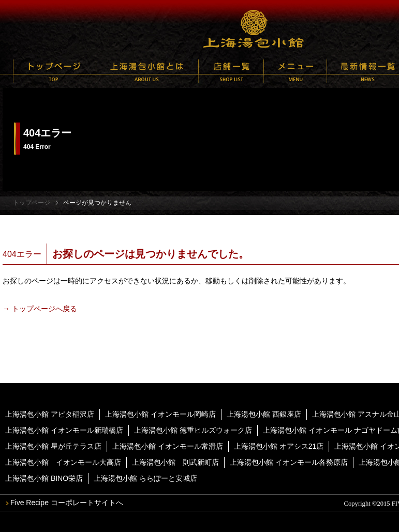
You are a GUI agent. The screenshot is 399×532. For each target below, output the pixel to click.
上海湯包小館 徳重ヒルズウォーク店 (193, 430)
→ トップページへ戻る (40, 309)
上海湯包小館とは (147, 71)
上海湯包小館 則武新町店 (175, 462)
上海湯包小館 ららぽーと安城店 (145, 478)
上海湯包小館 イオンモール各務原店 (289, 462)
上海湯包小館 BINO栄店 (44, 478)
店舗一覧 (231, 71)
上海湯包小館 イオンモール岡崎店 (160, 414)
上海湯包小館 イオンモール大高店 (63, 462)
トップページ (55, 71)
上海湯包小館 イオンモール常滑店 (168, 446)
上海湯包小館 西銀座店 (264, 414)
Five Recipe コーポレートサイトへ (67, 503)
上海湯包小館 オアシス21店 (279, 446)
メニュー (295, 71)
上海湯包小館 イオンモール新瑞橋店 (64, 430)
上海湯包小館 (254, 28)
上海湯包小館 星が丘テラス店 (53, 446)
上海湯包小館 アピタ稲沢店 (50, 414)
